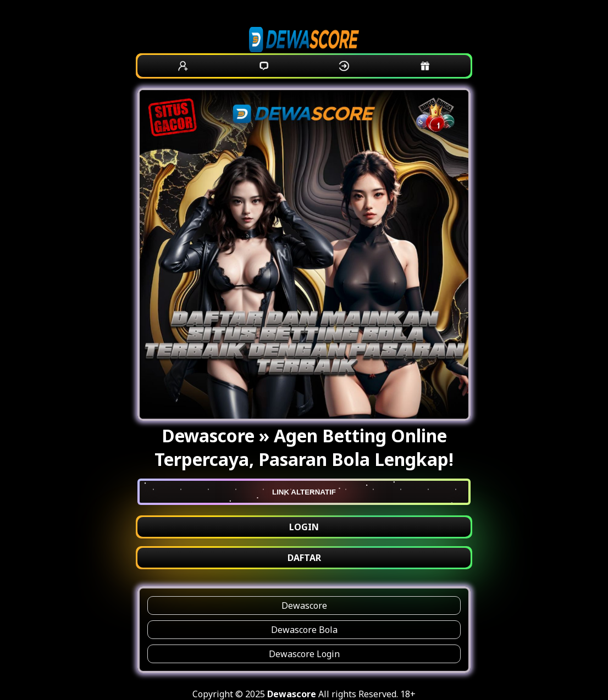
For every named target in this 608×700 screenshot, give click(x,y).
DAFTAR (304, 558)
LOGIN (304, 527)
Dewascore (304, 605)
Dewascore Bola (304, 630)
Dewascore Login (304, 654)
